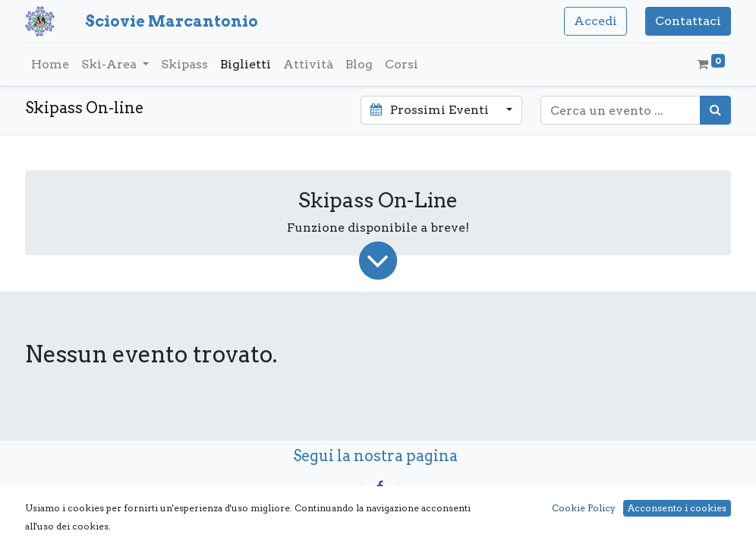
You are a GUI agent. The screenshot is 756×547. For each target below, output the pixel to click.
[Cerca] (715, 110)
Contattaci (688, 21)
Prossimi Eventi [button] (431, 110)
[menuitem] (50, 65)
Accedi (595, 21)
